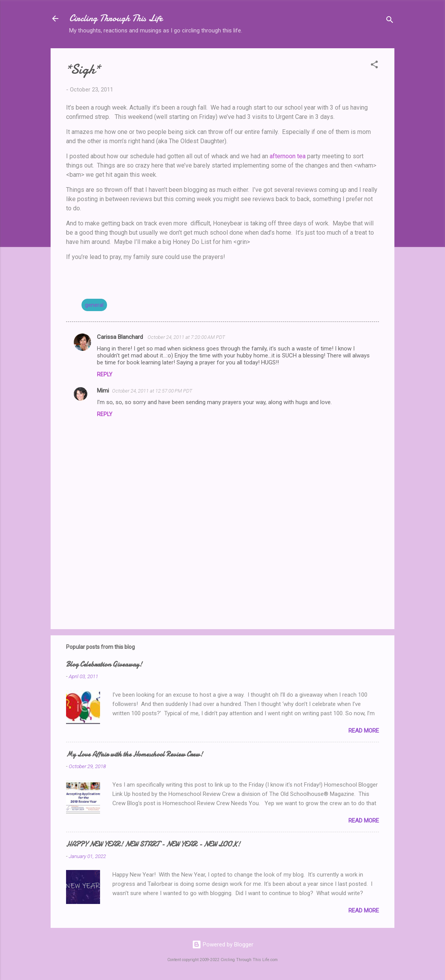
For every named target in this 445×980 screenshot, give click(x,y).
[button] (374, 66)
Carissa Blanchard (121, 337)
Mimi (103, 391)
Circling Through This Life (116, 18)
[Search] (390, 21)
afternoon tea (288, 156)
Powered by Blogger (223, 944)
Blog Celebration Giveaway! (104, 664)
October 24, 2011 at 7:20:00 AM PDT (186, 337)
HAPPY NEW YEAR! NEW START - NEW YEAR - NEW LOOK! (153, 844)
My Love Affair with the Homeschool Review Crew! (134, 754)
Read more (364, 731)
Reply (105, 374)
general (94, 305)
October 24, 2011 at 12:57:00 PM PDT (152, 391)
